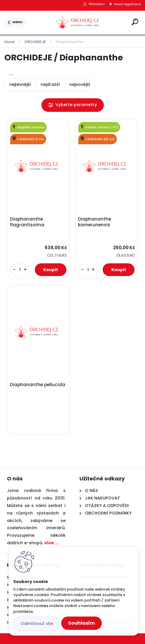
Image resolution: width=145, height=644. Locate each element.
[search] (135, 22)
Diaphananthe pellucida (38, 385)
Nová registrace (127, 4)
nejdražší (50, 84)
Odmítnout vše (37, 623)
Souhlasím (81, 623)
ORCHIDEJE (35, 42)
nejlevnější (20, 84)
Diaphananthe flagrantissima (27, 222)
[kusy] (20, 270)
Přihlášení (97, 4)
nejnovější (80, 84)
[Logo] (78, 22)
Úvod (9, 42)
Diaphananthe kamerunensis (95, 222)
